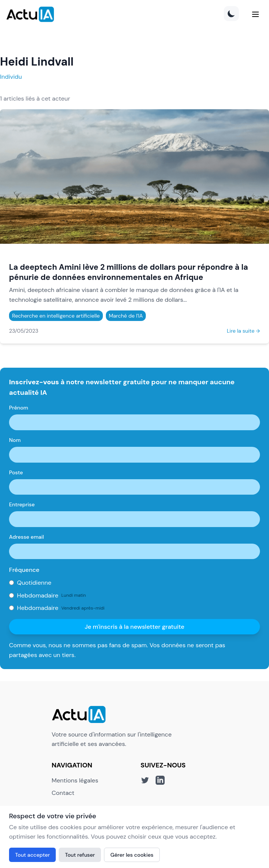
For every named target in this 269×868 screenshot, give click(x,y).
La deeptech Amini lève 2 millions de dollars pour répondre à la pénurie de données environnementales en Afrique (128, 272)
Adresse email (27, 537)
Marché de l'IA (126, 316)
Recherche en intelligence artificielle (56, 316)
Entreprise (22, 504)
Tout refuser (80, 855)
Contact (63, 793)
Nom (15, 440)
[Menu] (255, 14)
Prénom (19, 408)
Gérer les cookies (132, 855)
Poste (16, 472)
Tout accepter (32, 855)
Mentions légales (75, 780)
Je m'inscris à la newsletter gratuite (135, 627)
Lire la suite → (243, 331)
